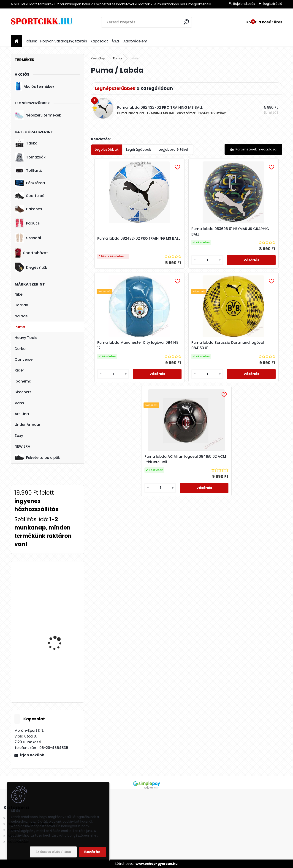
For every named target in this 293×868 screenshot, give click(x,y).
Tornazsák (30, 157)
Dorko (20, 349)
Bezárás (92, 852)
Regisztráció (273, 4)
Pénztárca (30, 183)
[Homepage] (16, 41)
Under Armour (27, 425)
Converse (24, 359)
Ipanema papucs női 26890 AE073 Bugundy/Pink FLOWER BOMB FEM (59, 675)
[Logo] (42, 22)
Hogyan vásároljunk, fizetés (64, 41)
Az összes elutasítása (53, 852)
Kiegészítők (31, 267)
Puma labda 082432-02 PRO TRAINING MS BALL (121, 237)
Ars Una (22, 414)
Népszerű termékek (38, 115)
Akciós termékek (35, 86)
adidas (21, 316)
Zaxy (19, 436)
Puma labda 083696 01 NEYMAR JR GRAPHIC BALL (182, 232)
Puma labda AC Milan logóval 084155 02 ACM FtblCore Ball (218, 350)
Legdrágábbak (139, 150)
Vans (19, 403)
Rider (19, 370)
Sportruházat (31, 253)
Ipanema (23, 381)
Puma (20, 327)
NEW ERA (22, 446)
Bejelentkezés (244, 4)
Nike (19, 294)
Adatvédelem (135, 41)
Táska (26, 143)
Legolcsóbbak (107, 150)
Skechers (23, 392)
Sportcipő (29, 196)
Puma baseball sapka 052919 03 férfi (59, 628)
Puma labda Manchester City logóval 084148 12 (250, 232)
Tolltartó (28, 171)
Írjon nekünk (32, 755)
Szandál (28, 238)
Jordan (21, 305)
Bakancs (28, 209)
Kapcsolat (99, 41)
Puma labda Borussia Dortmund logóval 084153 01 (153, 350)
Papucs (27, 223)
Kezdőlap (98, 58)
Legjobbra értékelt (174, 150)
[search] (186, 22)
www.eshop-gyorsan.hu (157, 864)
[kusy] (169, 265)
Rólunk (31, 41)
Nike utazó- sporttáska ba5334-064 (60, 585)
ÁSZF (116, 41)
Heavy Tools (26, 338)
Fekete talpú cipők (37, 458)
